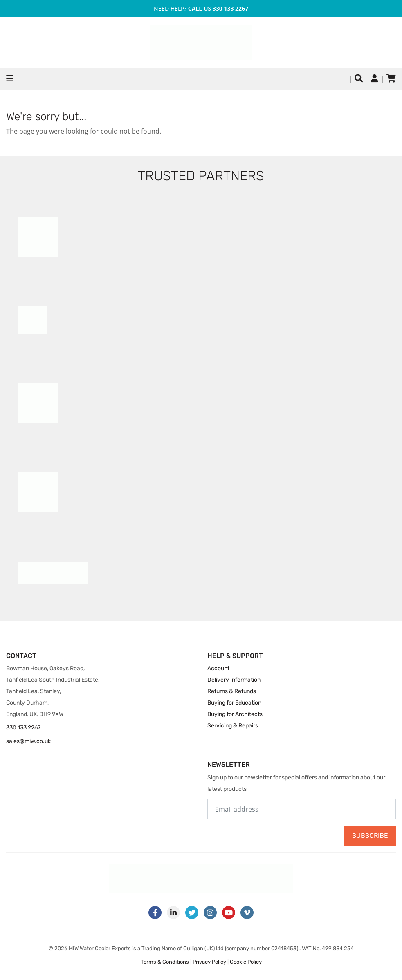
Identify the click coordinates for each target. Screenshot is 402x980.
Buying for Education (234, 703)
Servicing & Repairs (233, 726)
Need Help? (201, 8)
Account (218, 668)
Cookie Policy (246, 962)
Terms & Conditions (165, 962)
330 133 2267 (23, 728)
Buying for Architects (235, 714)
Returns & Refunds (232, 691)
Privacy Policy (209, 962)
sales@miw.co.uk (28, 741)
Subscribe (370, 836)
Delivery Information (234, 680)
